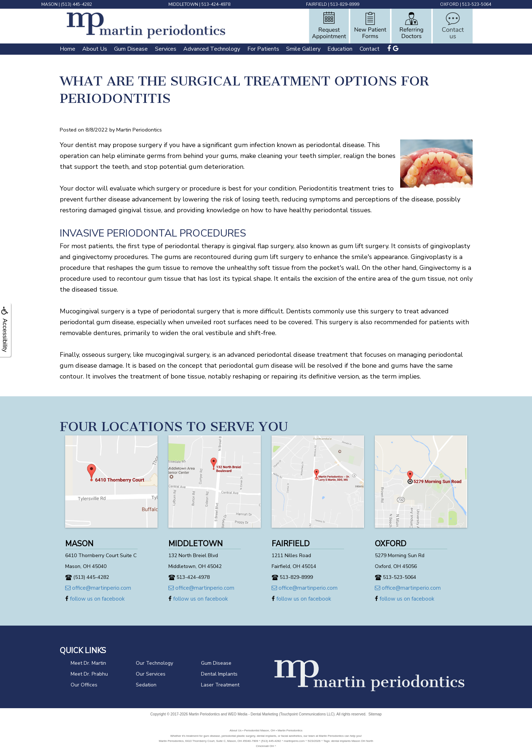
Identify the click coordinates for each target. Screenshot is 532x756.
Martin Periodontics (204, 714)
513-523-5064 (477, 4)
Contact (370, 49)
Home (68, 49)
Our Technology (154, 663)
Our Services (151, 674)
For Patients (263, 49)
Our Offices (84, 685)
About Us (95, 49)
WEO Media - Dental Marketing (253, 714)
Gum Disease (131, 49)
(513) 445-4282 (76, 4)
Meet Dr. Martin (88, 663)
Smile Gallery (303, 49)
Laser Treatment (220, 685)
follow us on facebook (95, 599)
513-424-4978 (216, 4)
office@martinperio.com (98, 588)
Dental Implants (219, 674)
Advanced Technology (212, 49)
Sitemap (375, 714)
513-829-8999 (345, 4)
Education (340, 49)
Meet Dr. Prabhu (89, 674)
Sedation (146, 685)
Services (166, 49)
